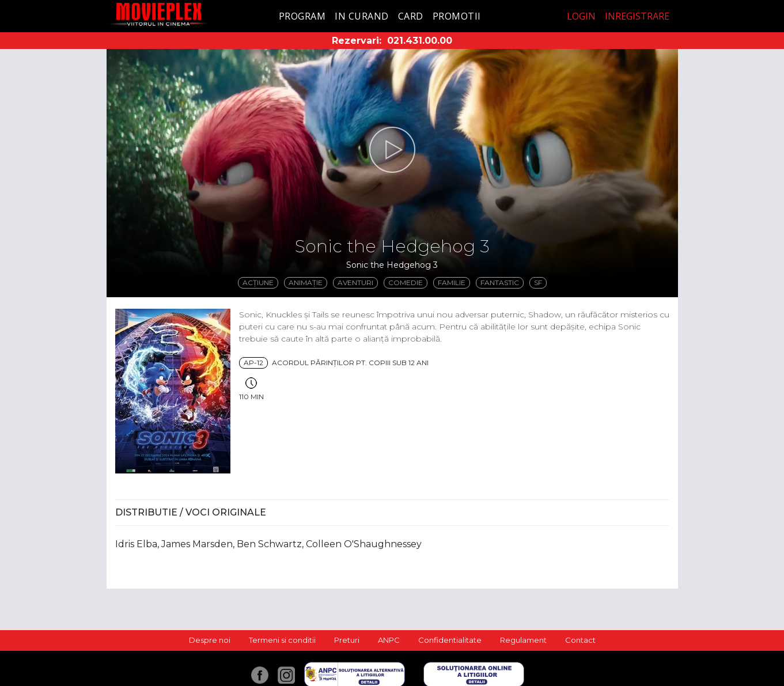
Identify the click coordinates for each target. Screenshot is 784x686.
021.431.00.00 (420, 41)
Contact (580, 640)
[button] (392, 150)
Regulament (523, 640)
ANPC (389, 640)
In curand (362, 16)
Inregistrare (637, 16)
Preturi (347, 640)
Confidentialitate (450, 640)
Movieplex (159, 14)
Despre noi (210, 640)
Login (581, 16)
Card (411, 16)
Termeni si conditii (282, 640)
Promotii (457, 16)
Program (302, 16)
